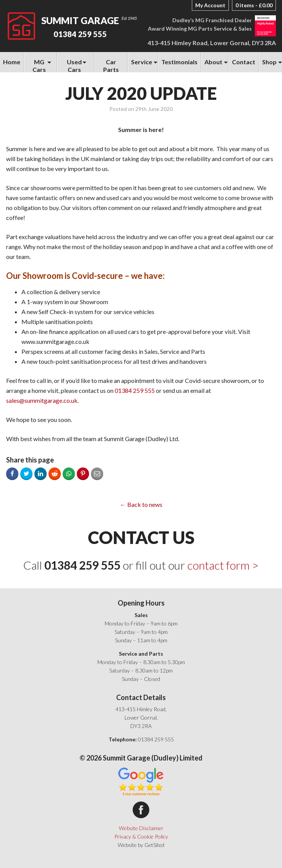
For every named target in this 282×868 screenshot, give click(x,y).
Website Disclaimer (141, 828)
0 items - (254, 5)
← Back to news (141, 504)
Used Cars (74, 65)
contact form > (223, 565)
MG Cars (39, 65)
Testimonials (179, 62)
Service (142, 62)
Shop (269, 62)
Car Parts (111, 65)
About (213, 62)
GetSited (154, 845)
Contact (244, 62)
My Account (210, 5)
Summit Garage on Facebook (141, 810)
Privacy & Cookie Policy (141, 836)
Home (12, 62)
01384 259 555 (80, 34)
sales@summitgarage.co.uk (42, 400)
